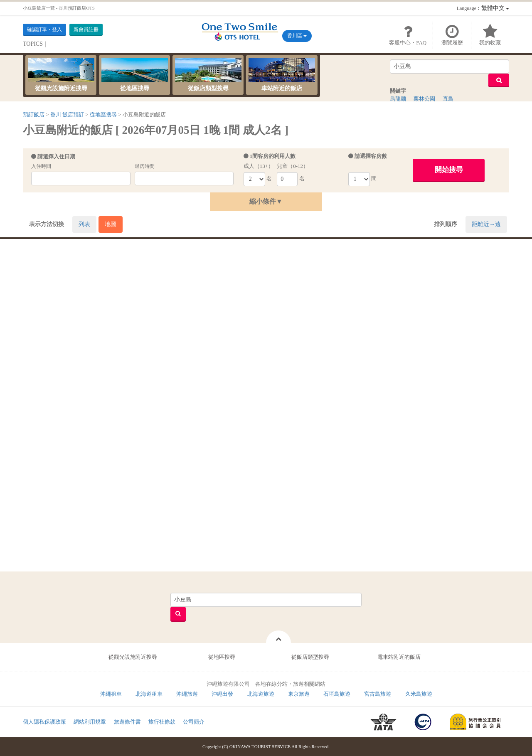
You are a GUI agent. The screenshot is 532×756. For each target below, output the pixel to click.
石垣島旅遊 (337, 694)
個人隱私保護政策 (44, 722)
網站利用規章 (90, 722)
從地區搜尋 (135, 75)
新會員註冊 (86, 30)
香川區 (297, 36)
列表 (84, 224)
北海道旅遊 (261, 694)
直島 (448, 99)
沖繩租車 (111, 694)
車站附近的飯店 (282, 75)
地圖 (111, 224)
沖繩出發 (222, 694)
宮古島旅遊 (378, 694)
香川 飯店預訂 (67, 115)
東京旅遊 (299, 694)
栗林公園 (424, 99)
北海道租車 (149, 694)
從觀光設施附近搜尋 (61, 75)
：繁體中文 (483, 8)
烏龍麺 (398, 99)
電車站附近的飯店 (399, 657)
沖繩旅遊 (187, 694)
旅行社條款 (162, 722)
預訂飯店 (34, 115)
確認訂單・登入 (44, 30)
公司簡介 (194, 722)
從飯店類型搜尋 (208, 75)
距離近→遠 (486, 224)
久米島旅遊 (419, 694)
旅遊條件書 (127, 722)
